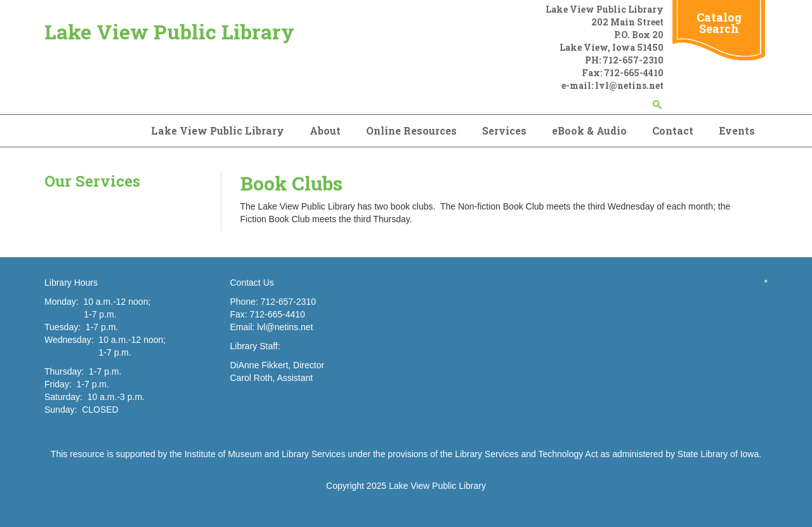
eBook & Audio (589, 130)
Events (737, 130)
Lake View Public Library (169, 31)
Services (504, 130)
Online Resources (411, 130)
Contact (673, 130)
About (325, 130)
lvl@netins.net (285, 327)
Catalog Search (719, 23)
